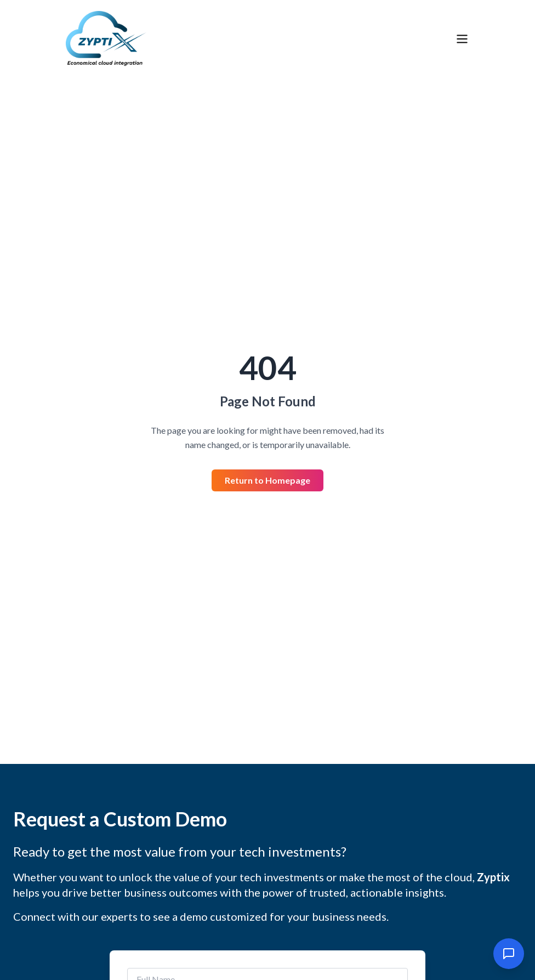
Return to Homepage (267, 480)
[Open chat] (509, 954)
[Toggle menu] (462, 39)
